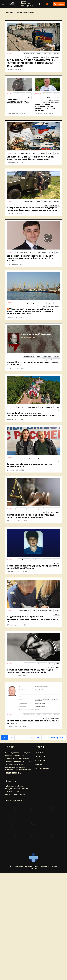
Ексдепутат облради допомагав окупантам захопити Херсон (30, 465)
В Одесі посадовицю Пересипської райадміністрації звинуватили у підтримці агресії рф (32, 619)
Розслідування (42, 768)
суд (28, 57)
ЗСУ (57, 664)
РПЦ (42, 407)
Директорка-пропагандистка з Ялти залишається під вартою (18, 101)
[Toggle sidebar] (3, 4)
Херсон (56, 54)
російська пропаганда (39, 57)
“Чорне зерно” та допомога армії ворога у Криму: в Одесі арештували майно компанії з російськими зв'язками (30, 311)
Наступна (57, 737)
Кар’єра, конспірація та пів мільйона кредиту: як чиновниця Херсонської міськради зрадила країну (33, 209)
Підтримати (59, 4)
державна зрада (29, 54)
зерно (28, 303)
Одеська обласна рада (45, 611)
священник (21, 407)
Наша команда (13, 773)
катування (31, 509)
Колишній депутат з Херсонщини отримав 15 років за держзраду (33, 363)
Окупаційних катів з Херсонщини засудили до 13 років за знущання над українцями (32, 516)
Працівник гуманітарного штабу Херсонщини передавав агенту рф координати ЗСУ (30, 671)
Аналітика (40, 756)
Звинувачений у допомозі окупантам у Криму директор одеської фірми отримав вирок (30, 158)
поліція (56, 563)
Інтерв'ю (39, 752)
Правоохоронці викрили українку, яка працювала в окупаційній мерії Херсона (33, 567)
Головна (9, 12)
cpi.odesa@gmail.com (14, 786)
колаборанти (21, 509)
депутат (50, 97)
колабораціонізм (54, 57)
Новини (10, 53)
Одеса (50, 153)
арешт (35, 303)
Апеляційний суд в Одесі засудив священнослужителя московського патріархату (32, 414)
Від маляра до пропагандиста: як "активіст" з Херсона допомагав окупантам (31, 63)
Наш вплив (40, 760)
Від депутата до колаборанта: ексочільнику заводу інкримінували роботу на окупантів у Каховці (30, 258)
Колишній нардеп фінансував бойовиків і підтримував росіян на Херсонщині (45, 107)
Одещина (42, 153)
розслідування (54, 205)
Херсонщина (47, 54)
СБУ (57, 252)
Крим (29, 94)
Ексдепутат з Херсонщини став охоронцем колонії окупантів (33, 722)
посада (56, 614)
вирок (39, 54)
